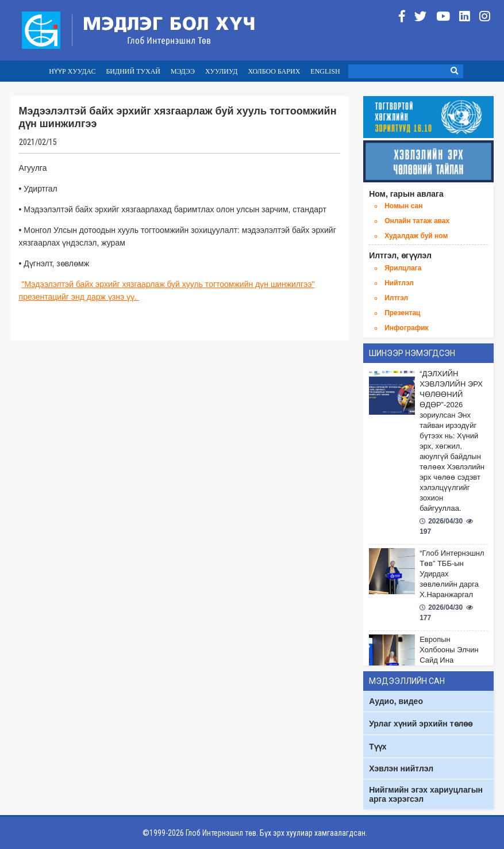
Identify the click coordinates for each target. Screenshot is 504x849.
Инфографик (406, 328)
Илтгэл (396, 298)
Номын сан (403, 206)
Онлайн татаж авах (417, 221)
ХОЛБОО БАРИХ (274, 71)
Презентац (402, 313)
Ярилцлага (403, 268)
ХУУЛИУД (222, 71)
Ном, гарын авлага (406, 194)
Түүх (378, 747)
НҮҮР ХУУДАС (72, 71)
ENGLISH (325, 71)
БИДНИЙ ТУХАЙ (133, 71)
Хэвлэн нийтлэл (401, 768)
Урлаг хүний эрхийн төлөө (421, 724)
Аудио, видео (396, 701)
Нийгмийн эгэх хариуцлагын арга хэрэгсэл (426, 794)
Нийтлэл (399, 283)
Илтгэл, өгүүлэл (400, 255)
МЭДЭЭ (183, 71)
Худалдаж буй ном (416, 236)
